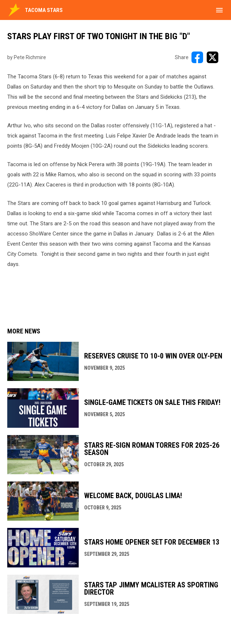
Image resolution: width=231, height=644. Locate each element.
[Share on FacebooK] (197, 57)
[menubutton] (219, 10)
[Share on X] (213, 57)
